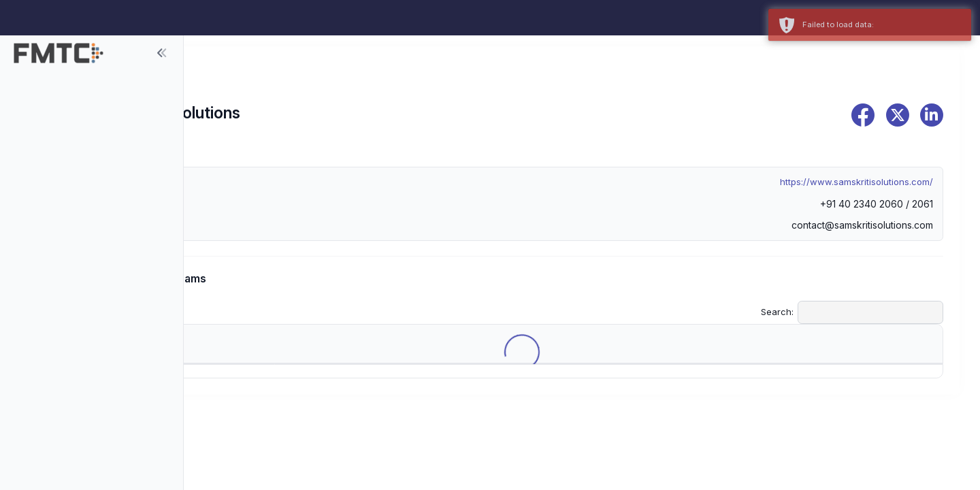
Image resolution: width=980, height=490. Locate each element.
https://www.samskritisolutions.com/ (856, 182)
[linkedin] (932, 115)
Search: (852, 312)
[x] (898, 115)
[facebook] (863, 115)
